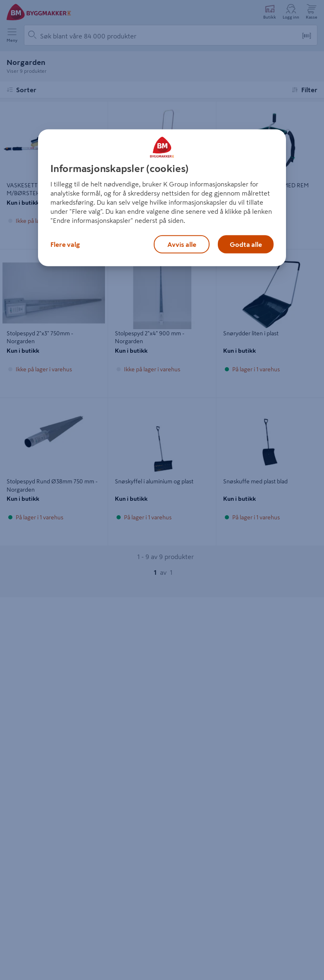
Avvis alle (182, 244)
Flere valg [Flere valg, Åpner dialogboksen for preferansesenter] (65, 244)
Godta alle (246, 244)
